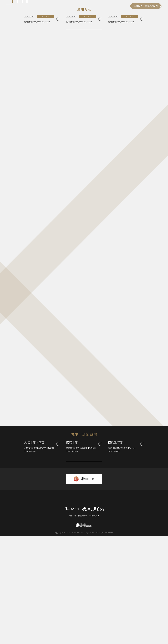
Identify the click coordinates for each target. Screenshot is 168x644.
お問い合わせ (82, 606)
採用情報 (108, 606)
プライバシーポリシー (126, 606)
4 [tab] (27, 88)
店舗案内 (68, 606)
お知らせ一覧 (84, 125)
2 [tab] (17, 88)
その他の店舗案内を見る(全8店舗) (84, 567)
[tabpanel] (84, 45)
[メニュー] (9, 6)
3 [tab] (22, 88)
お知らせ (36, 606)
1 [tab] (13, 88)
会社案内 (96, 606)
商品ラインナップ (52, 606)
